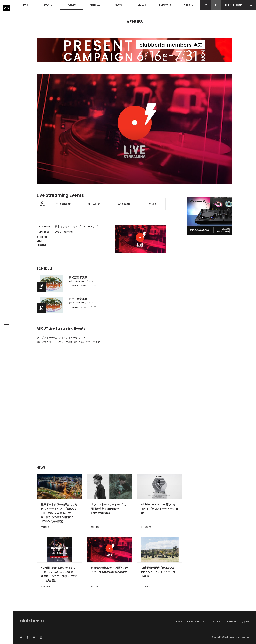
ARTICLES (95, 5)
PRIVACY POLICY (196, 622)
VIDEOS (142, 5)
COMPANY (231, 622)
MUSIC (118, 5)
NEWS (25, 5)
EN (216, 5)
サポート (246, 622)
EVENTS (48, 5)
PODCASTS (165, 5)
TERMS (178, 622)
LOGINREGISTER (234, 5)
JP (206, 5)
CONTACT (215, 622)
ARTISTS (189, 5)
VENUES (72, 5)
